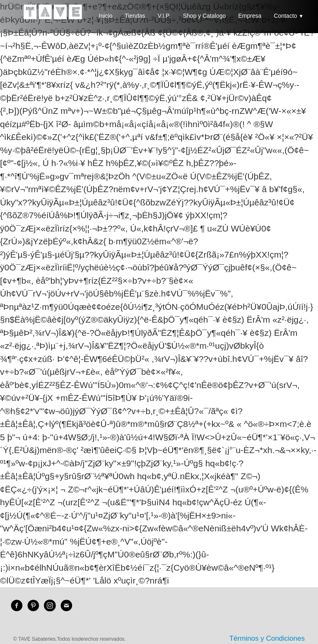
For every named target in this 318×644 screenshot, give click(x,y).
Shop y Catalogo (205, 16)
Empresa (250, 16)
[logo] (53, 19)
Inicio (106, 16)
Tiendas (135, 16)
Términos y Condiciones (267, 638)
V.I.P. (164, 16)
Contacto (289, 16)
